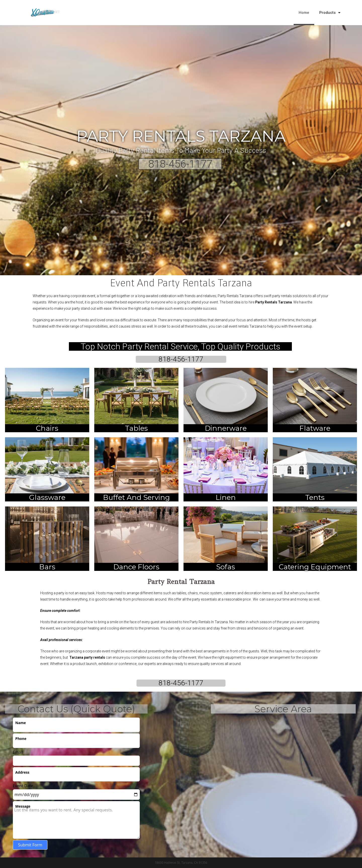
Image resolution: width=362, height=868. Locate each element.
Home (304, 13)
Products (330, 13)
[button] (357, 13)
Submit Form (30, 845)
